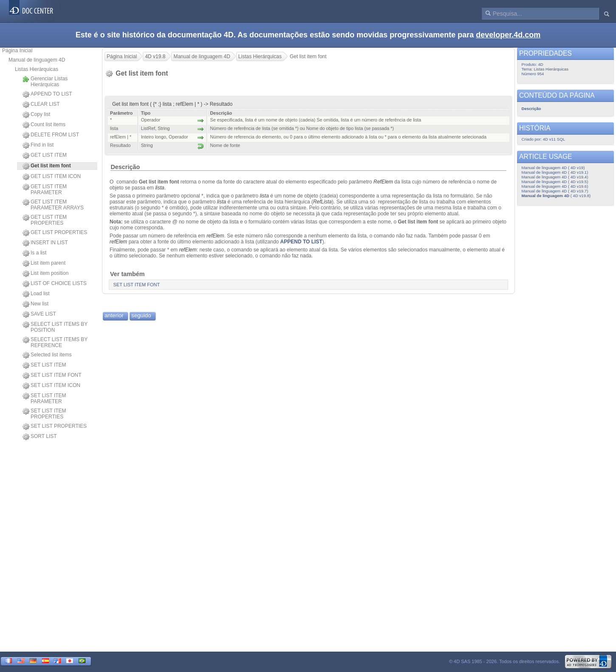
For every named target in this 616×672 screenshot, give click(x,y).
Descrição (125, 167)
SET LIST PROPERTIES (55, 426)
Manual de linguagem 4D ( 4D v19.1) (555, 172)
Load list (36, 294)
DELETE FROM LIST (51, 135)
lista (160, 188)
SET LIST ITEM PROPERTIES (44, 414)
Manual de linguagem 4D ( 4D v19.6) (555, 186)
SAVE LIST (39, 314)
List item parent (44, 263)
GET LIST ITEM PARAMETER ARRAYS (53, 205)
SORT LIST (40, 437)
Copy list (36, 115)
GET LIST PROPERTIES (55, 233)
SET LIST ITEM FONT (52, 376)
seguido (141, 315)
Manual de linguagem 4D (37, 60)
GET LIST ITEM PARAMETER (45, 189)
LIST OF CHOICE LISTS (55, 284)
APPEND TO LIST (47, 94)
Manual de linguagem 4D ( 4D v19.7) (555, 191)
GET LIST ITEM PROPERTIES (45, 220)
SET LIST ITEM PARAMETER (44, 398)
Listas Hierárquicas (37, 69)
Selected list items (47, 355)
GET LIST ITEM (45, 155)
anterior (114, 315)
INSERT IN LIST (45, 243)
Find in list (38, 145)
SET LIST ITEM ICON (51, 386)
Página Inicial (17, 51)
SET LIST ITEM (44, 365)
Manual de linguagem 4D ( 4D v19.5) (555, 182)
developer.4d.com (508, 35)
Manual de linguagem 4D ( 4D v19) (553, 168)
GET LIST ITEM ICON (52, 177)
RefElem (383, 182)
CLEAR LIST (41, 104)
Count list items (44, 125)
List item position (45, 274)
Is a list (34, 253)
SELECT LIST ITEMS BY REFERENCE (55, 342)
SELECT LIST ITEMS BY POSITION (55, 327)
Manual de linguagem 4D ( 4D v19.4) (555, 177)
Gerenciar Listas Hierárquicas (45, 82)
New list (35, 304)
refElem (215, 236)
